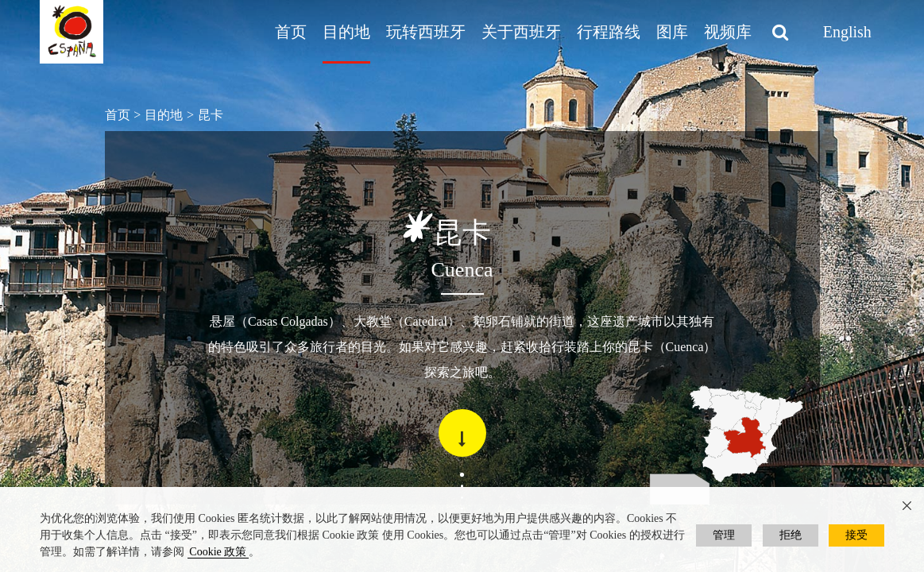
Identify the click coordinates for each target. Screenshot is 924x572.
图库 (672, 32)
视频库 (728, 32)
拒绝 (791, 535)
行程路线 (609, 32)
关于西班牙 (521, 32)
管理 (724, 535)
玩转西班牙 (426, 32)
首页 (291, 32)
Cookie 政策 (218, 552)
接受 (856, 535)
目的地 (346, 32)
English (847, 32)
